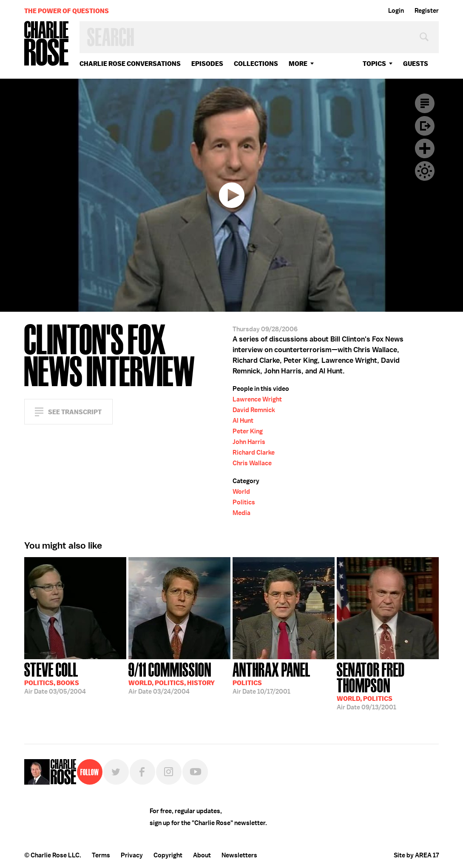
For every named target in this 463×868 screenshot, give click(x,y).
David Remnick (254, 410)
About (202, 855)
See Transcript (75, 412)
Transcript (425, 103)
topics (374, 64)
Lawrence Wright (257, 399)
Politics (244, 502)
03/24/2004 (172, 677)
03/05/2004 (55, 677)
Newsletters (239, 855)
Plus (425, 148)
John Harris (249, 442)
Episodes (207, 64)
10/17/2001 (271, 677)
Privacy (132, 855)
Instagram (169, 772)
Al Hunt (243, 421)
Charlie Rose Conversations (130, 64)
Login (396, 11)
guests (416, 64)
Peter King (248, 431)
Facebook (142, 772)
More (298, 64)
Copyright (168, 855)
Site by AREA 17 (416, 855)
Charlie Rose (47, 44)
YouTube (195, 772)
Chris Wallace (252, 463)
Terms (101, 855)
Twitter (116, 772)
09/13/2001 (388, 685)
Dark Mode (425, 171)
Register (427, 11)
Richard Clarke (254, 452)
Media (241, 513)
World (241, 492)
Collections (256, 64)
